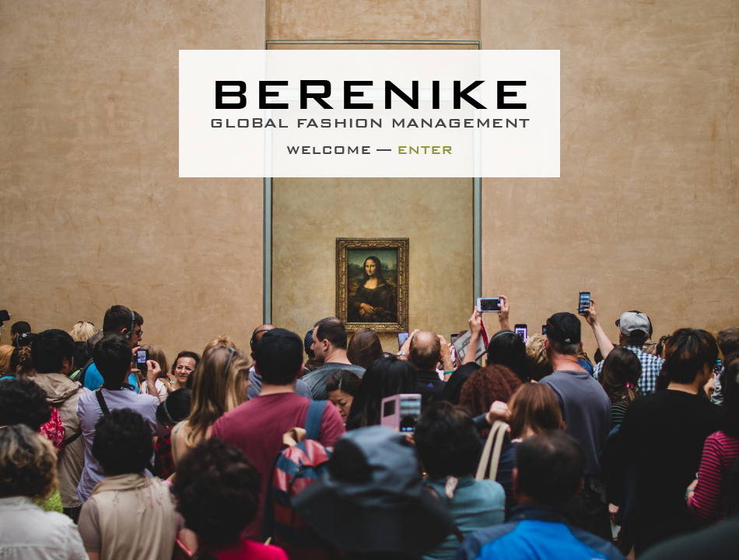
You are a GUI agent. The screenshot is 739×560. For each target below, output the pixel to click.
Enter (425, 150)
